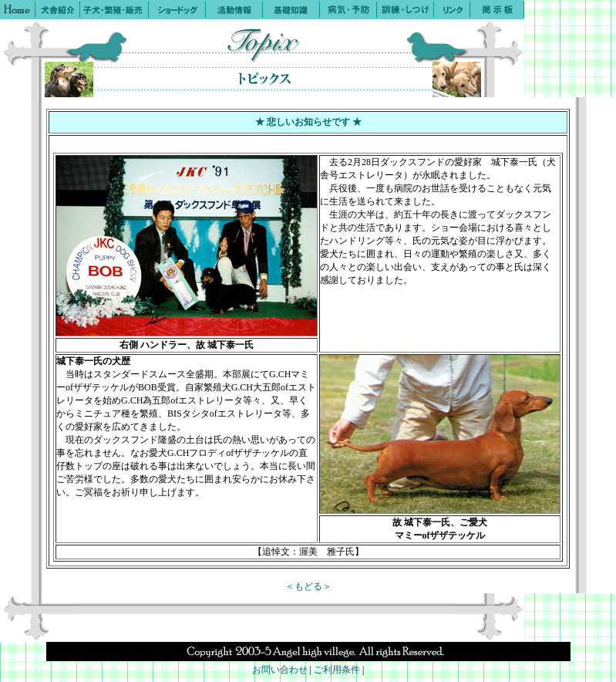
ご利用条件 (337, 670)
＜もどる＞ (308, 586)
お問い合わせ (280, 670)
